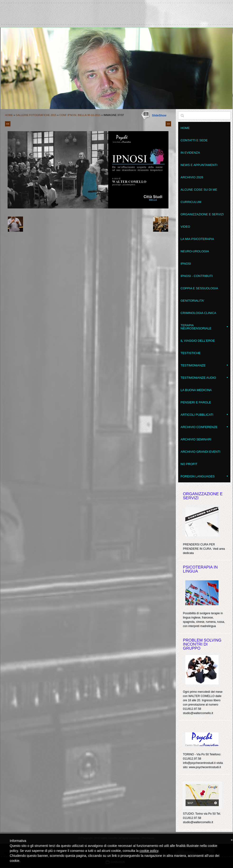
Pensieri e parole (196, 402)
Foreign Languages (204, 476)
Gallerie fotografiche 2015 (36, 115)
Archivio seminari (196, 439)
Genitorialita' (192, 301)
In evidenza (190, 153)
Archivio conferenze (204, 427)
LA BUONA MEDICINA (196, 390)
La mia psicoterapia (197, 239)
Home (9, 115)
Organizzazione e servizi (202, 214)
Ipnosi (186, 264)
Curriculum (191, 202)
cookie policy (149, 851)
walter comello (116, 12)
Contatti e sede (194, 140)
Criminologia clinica (198, 313)
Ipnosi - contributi (197, 276)
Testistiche (191, 353)
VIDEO (185, 227)
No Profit (189, 464)
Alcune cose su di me (199, 190)
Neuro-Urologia (195, 251)
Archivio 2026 (192, 177)
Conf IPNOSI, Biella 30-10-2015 (80, 115)
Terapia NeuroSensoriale (204, 327)
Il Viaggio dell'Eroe (198, 341)
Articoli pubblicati (204, 415)
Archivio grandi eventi (200, 452)
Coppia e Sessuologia (199, 288)
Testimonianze (204, 365)
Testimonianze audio (204, 378)
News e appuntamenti (199, 165)
